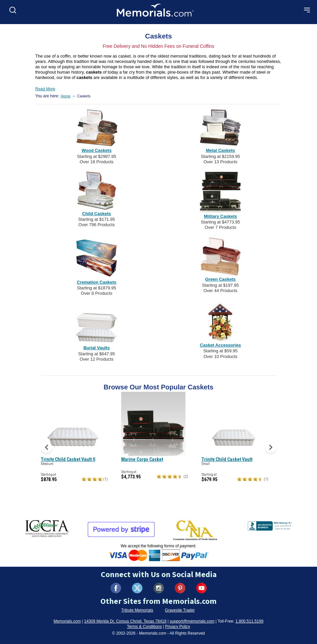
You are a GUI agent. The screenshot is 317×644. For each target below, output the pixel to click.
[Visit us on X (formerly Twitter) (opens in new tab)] (137, 588)
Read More (45, 89)
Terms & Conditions (144, 627)
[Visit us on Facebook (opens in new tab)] (116, 588)
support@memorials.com (192, 621)
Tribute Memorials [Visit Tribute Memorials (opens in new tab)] (137, 610)
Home (65, 96)
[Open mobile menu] (307, 10)
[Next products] (271, 447)
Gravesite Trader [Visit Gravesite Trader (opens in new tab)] (180, 610)
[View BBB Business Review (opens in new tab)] (270, 525)
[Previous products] (47, 447)
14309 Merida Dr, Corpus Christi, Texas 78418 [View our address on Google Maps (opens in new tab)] (125, 621)
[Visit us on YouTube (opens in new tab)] (202, 588)
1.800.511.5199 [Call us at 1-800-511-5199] (249, 621)
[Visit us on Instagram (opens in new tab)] (159, 588)
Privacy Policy (178, 627)
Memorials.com (67, 621)
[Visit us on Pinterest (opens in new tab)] (180, 588)
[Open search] (13, 10)
